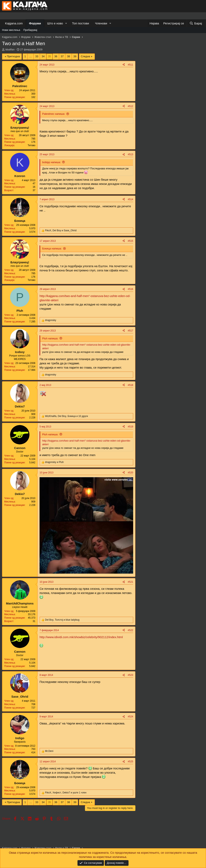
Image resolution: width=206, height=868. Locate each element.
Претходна (13, 56)
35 (49, 56)
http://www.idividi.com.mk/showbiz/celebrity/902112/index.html (81, 637)
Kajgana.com (14, 23)
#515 (130, 241)
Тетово (31, 145)
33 (37, 56)
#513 (130, 154)
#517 (130, 331)
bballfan (10, 49)
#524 (130, 717)
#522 (130, 630)
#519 (130, 427)
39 (75, 56)
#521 (130, 582)
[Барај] (196, 23)
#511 (130, 65)
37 (62, 56)
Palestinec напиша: (54, 114)
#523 (130, 675)
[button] (66, 23)
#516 (130, 289)
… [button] (31, 56)
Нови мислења (11, 30)
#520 (130, 473)
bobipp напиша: (52, 162)
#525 (130, 762)
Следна (85, 56)
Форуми (35, 23)
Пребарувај (30, 30)
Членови (101, 23)
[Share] (124, 65)
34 (43, 56)
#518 (130, 385)
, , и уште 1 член (66, 793)
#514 (130, 199)
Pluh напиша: (50, 338)
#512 (130, 106)
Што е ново (55, 23)
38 (68, 56)
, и (61, 230)
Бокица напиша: (52, 249)
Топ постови (81, 23)
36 (56, 56)
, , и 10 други (66, 416)
